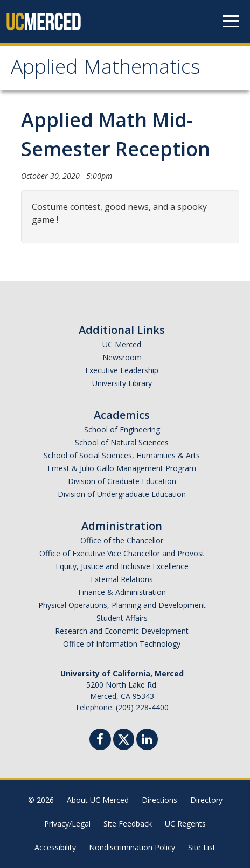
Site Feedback (128, 824)
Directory (206, 800)
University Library (122, 383)
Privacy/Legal (67, 824)
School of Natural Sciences (122, 442)
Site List (202, 847)
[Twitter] (124, 738)
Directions (159, 800)
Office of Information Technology (122, 644)
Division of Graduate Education (122, 481)
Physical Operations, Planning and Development (122, 605)
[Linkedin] (147, 741)
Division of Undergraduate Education (122, 494)
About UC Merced (98, 800)
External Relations (122, 579)
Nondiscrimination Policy (132, 847)
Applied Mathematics (106, 69)
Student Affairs (122, 618)
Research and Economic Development (122, 631)
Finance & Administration (122, 592)
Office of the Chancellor (122, 540)
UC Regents (185, 824)
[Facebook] (100, 741)
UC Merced (122, 344)
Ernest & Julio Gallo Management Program (122, 468)
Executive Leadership (122, 370)
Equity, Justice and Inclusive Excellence (122, 566)
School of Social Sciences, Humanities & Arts (122, 455)
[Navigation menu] (231, 22)
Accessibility (55, 847)
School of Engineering (122, 429)
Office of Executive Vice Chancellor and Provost (122, 553)
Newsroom (122, 357)
